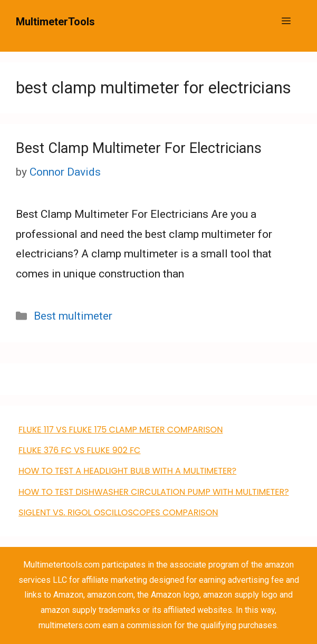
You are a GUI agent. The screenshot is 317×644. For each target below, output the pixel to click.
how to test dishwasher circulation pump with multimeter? (154, 492)
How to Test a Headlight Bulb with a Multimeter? (127, 471)
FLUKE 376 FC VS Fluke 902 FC (79, 450)
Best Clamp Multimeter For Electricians (139, 148)
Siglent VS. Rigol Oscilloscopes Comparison (118, 512)
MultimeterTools (55, 22)
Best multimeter (73, 316)
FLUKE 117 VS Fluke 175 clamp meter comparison (121, 430)
